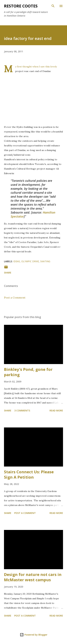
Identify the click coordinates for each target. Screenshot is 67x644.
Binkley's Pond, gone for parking (28, 372)
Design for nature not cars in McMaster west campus (33, 577)
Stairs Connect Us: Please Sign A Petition (29, 474)
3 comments (22, 410)
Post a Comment (15, 297)
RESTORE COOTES (21, 6)
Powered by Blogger (34, 635)
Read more (56, 410)
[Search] (53, 6)
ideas (17, 261)
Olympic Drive (30, 261)
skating (45, 261)
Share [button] (8, 273)
